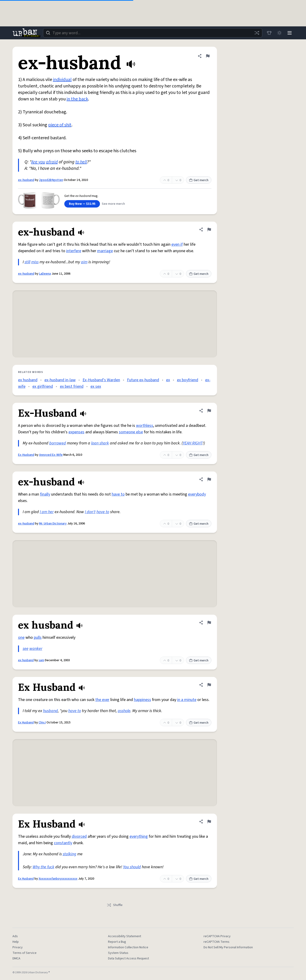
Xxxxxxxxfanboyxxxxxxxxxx (58, 879)
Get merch (199, 180)
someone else (131, 432)
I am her (47, 512)
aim (84, 262)
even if (177, 244)
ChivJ (42, 723)
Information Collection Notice (128, 947)
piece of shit (60, 125)
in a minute (187, 700)
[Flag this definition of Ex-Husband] (209, 411)
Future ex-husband (143, 380)
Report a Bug (117, 942)
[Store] (269, 33)
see (26, 649)
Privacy (18, 947)
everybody (197, 494)
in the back (77, 99)
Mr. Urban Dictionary (53, 524)
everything (139, 836)
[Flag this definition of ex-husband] (208, 56)
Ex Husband (26, 723)
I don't (90, 512)
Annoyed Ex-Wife (51, 455)
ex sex (96, 386)
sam (41, 660)
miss (35, 262)
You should (132, 867)
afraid (52, 162)
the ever (102, 700)
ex (168, 380)
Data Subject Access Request (128, 958)
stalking (70, 854)
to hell (81, 162)
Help (16, 942)
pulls (38, 637)
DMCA (16, 958)
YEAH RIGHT (193, 443)
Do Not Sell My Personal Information (228, 947)
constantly (63, 843)
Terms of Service (25, 953)
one (21, 637)
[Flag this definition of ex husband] (209, 623)
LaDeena (45, 274)
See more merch (113, 204)
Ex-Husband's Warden (101, 380)
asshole (124, 711)
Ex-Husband (26, 455)
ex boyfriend (188, 380)
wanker (36, 649)
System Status (118, 953)
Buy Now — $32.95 (82, 204)
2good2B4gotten (51, 180)
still (27, 262)
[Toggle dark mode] (279, 33)
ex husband (28, 380)
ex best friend (72, 386)
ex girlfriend (43, 386)
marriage (105, 251)
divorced (79, 836)
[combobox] (153, 33)
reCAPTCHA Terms (216, 942)
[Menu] (290, 33)
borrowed (58, 443)
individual (62, 80)
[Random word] (257, 33)
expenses (76, 432)
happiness (142, 700)
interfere (74, 251)
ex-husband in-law (60, 380)
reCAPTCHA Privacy (217, 936)
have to (118, 494)
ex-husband (26, 180)
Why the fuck (43, 867)
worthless (145, 426)
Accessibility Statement (125, 936)
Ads (15, 936)
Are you (38, 162)
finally (45, 494)
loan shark (100, 443)
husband (50, 711)
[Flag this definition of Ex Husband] (209, 685)
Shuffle (115, 905)
